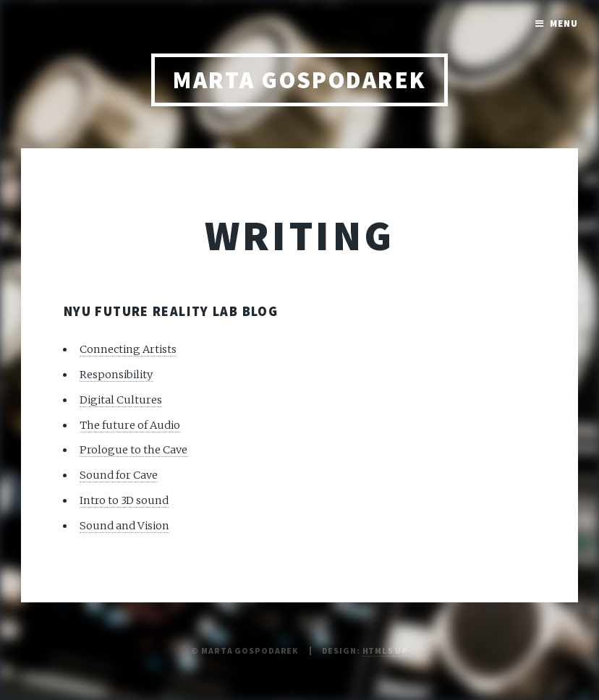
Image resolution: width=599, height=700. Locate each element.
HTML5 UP (385, 650)
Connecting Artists (128, 349)
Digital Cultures (121, 400)
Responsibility (116, 375)
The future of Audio (130, 425)
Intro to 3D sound (124, 500)
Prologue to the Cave (133, 450)
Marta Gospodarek (299, 80)
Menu (564, 24)
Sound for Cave (119, 475)
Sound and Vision (124, 526)
